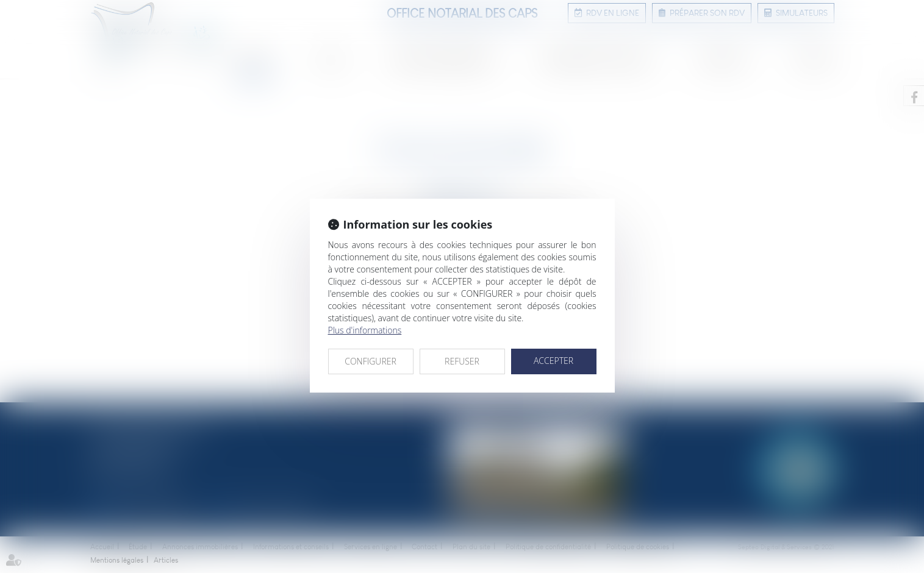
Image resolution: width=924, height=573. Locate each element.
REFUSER (462, 361)
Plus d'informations (365, 330)
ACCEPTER (553, 361)
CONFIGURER (371, 361)
